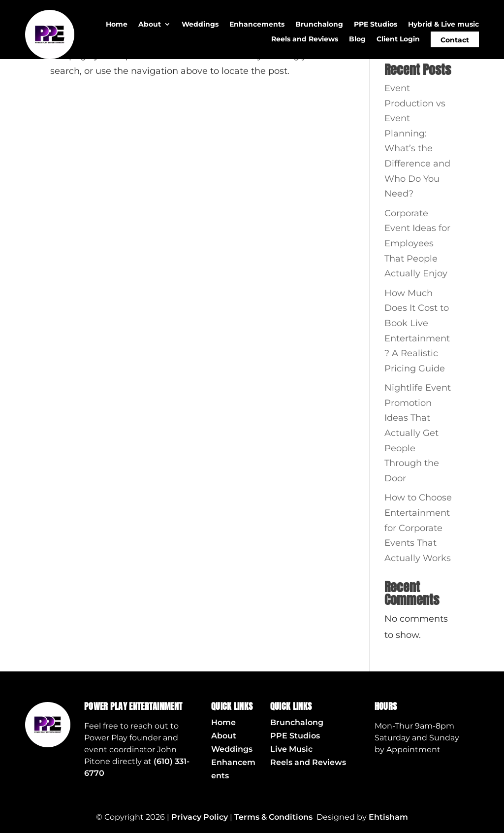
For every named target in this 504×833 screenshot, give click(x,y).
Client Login (398, 39)
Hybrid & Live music (443, 25)
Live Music (291, 749)
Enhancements (257, 25)
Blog (357, 39)
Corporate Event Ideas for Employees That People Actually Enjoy (417, 243)
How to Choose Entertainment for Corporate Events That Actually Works (418, 528)
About (150, 25)
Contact (455, 40)
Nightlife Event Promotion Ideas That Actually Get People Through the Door (418, 433)
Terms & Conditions (273, 817)
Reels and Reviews (305, 39)
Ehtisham (388, 817)
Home (117, 25)
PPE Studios (376, 25)
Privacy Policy (200, 817)
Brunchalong (319, 25)
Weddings (200, 25)
